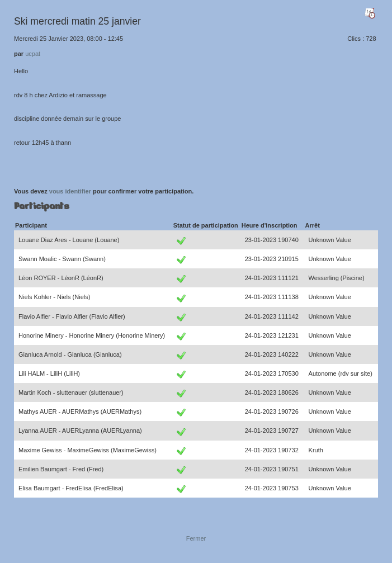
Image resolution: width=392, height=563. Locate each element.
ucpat (33, 54)
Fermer (196, 538)
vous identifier (70, 191)
